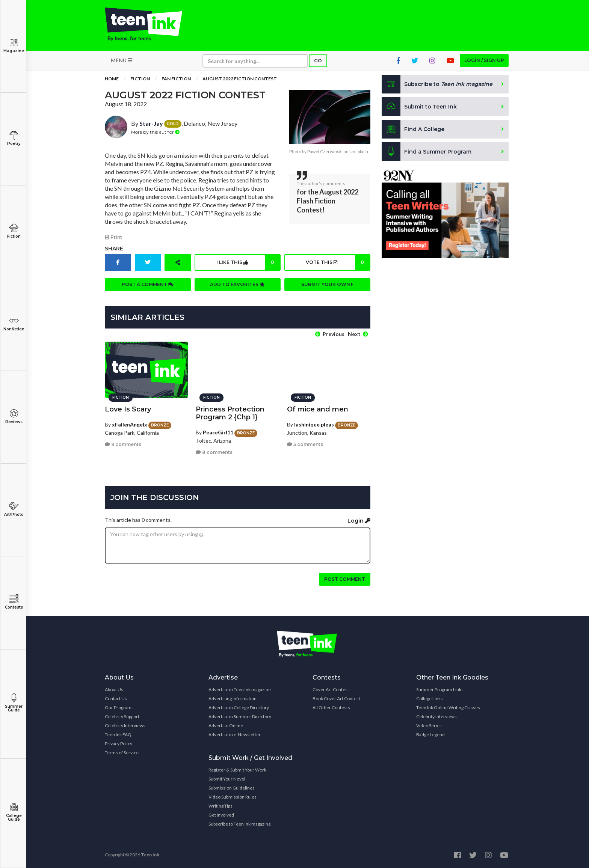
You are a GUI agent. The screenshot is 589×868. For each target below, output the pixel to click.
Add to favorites (237, 284)
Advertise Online (226, 726)
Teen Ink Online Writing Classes (448, 708)
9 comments (123, 444)
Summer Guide (14, 703)
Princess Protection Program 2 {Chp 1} (230, 413)
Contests (14, 602)
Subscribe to (437, 84)
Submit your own (327, 284)
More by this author (155, 132)
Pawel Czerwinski (325, 151)
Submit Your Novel (227, 779)
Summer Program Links (440, 689)
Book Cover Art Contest (336, 698)
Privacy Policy (119, 744)
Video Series (429, 726)
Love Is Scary (128, 409)
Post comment (345, 579)
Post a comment (148, 284)
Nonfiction (14, 324)
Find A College (413, 129)
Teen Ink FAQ (118, 735)
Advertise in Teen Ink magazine (240, 689)
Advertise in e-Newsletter (235, 735)
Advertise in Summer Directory (240, 717)
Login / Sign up (484, 60)
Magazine (14, 46)
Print (113, 237)
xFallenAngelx (130, 424)
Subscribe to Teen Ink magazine (240, 824)
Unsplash (359, 151)
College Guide (14, 812)
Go (318, 61)
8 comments (214, 452)
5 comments (305, 444)
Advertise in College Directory (239, 708)
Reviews (14, 417)
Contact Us (116, 698)
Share (114, 249)
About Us (114, 689)
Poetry (14, 138)
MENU (122, 60)
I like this (248, 262)
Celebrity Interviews (125, 726)
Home (112, 79)
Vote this (338, 262)
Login (359, 521)
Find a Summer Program (427, 152)
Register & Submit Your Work (237, 770)
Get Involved (221, 815)
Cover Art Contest (331, 689)
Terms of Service (122, 753)
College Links (430, 698)
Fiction (14, 231)
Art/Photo (14, 509)
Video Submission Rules (233, 797)
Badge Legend (430, 735)
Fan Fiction (176, 79)
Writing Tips (220, 806)
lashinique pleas (314, 424)
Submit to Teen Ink (419, 107)
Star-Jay (151, 123)
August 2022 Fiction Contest (240, 79)
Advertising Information (233, 698)
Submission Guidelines (232, 788)
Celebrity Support (122, 717)
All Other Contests (331, 708)
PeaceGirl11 (218, 432)
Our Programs (119, 708)
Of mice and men (318, 409)
